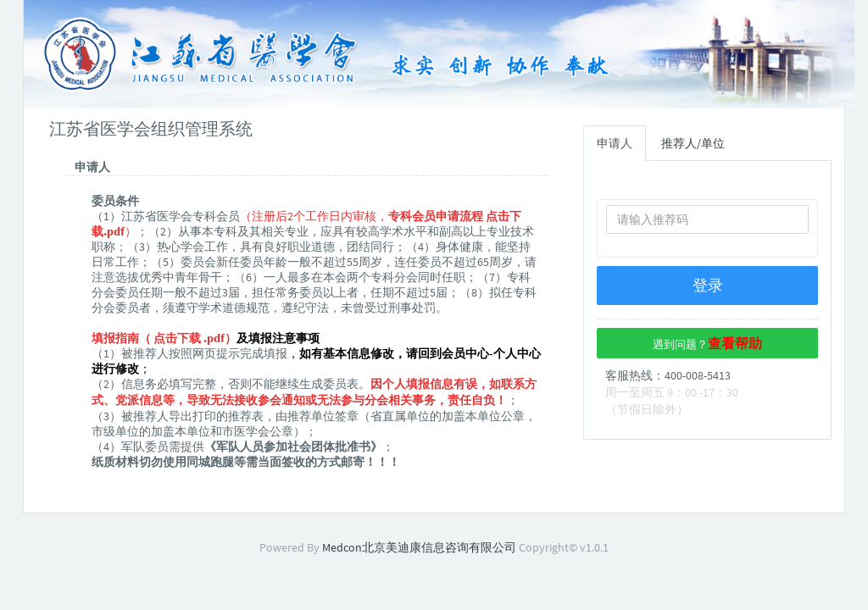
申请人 (615, 143)
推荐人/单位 (693, 143)
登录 (708, 285)
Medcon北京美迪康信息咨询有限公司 (419, 547)
